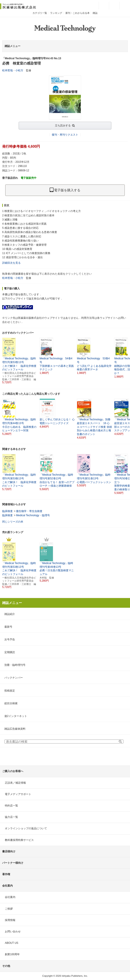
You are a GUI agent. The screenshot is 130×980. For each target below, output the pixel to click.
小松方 (19, 70)
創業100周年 (12, 954)
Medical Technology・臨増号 (33, 515)
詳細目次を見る (11, 263)
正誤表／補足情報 (15, 783)
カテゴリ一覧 (40, 13)
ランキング (56, 13)
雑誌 (95, 13)
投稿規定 (10, 691)
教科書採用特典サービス (19, 840)
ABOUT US (12, 943)
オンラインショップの (26, 828)
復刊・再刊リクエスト (65, 135)
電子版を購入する (65, 190)
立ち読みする (63, 125)
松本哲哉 (7, 70)
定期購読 (10, 652)
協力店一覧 (11, 817)
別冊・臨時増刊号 (15, 665)
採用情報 (10, 920)
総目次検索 (11, 703)
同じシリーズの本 (13, 522)
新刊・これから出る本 (78, 13)
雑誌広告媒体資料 (15, 729)
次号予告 (10, 640)
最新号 (8, 627)
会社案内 (10, 897)
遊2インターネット (16, 716)
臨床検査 (7, 511)
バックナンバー (14, 678)
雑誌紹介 (10, 614)
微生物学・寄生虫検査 (29, 511)
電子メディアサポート (18, 794)
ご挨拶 (9, 909)
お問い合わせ (13, 932)
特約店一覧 (11, 806)
